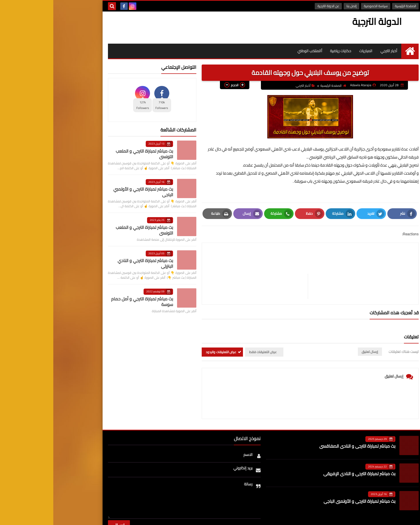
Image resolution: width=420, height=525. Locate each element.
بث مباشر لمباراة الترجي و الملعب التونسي (91, 154)
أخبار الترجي (335, 51)
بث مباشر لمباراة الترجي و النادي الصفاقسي (304, 421)
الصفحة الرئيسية (352, 6)
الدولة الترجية (327, 21)
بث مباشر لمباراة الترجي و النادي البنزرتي (92, 263)
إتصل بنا (298, 6)
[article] (205, 261)
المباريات (312, 51)
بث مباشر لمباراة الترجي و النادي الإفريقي (306, 448)
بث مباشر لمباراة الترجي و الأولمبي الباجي (90, 192)
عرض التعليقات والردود (168, 326)
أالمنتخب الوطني (256, 51)
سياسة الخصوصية (322, 6)
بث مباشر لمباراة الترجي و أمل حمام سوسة (89, 302)
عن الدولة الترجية (275, 6)
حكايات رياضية (287, 51)
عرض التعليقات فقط (210, 326)
